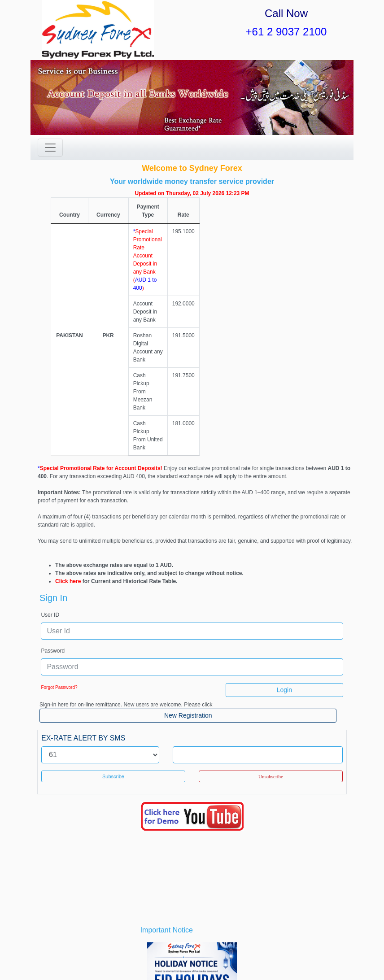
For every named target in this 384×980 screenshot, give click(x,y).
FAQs (296, 957)
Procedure (102, 957)
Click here (68, 428)
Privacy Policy (262, 957)
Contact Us (326, 957)
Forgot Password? (59, 534)
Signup (192, 965)
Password (53, 497)
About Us (71, 957)
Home (46, 957)
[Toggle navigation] (50, 148)
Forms (168, 957)
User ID (50, 462)
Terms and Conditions (209, 957)
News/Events (137, 957)
